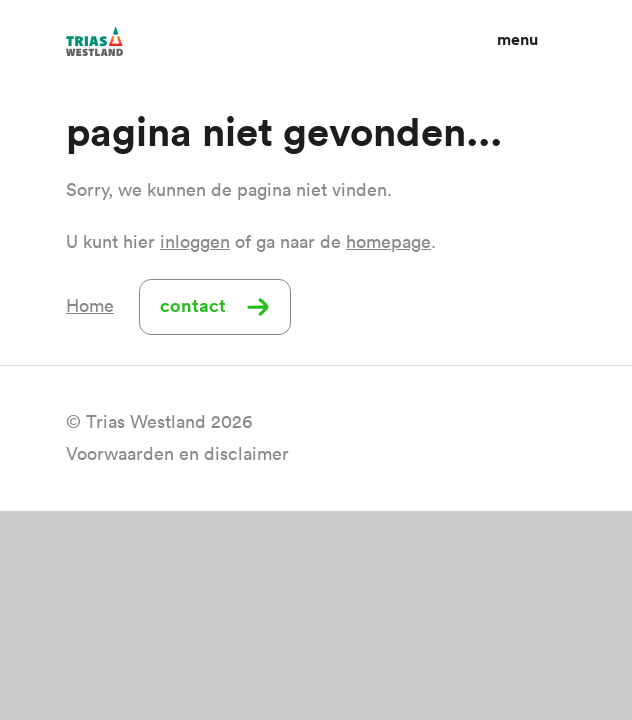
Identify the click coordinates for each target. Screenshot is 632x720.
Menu (517, 39)
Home (90, 305)
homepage (388, 241)
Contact (193, 305)
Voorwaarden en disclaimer (177, 453)
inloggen (195, 241)
